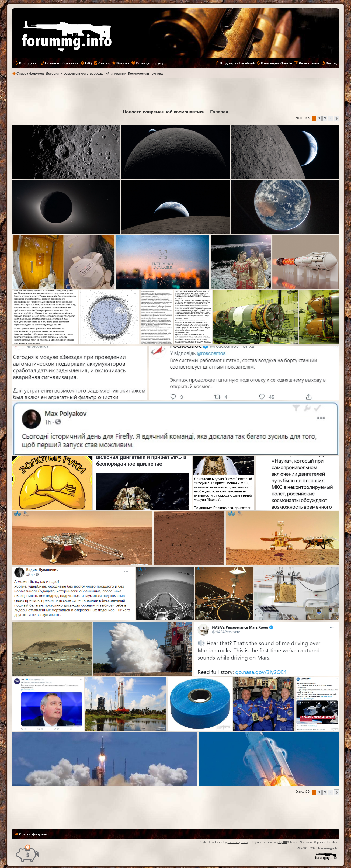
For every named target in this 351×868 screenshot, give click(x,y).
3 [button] (325, 118)
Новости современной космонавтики (164, 112)
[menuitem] (86, 63)
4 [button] (331, 118)
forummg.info (238, 842)
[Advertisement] (176, 93)
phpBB (282, 842)
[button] (337, 119)
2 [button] (319, 118)
